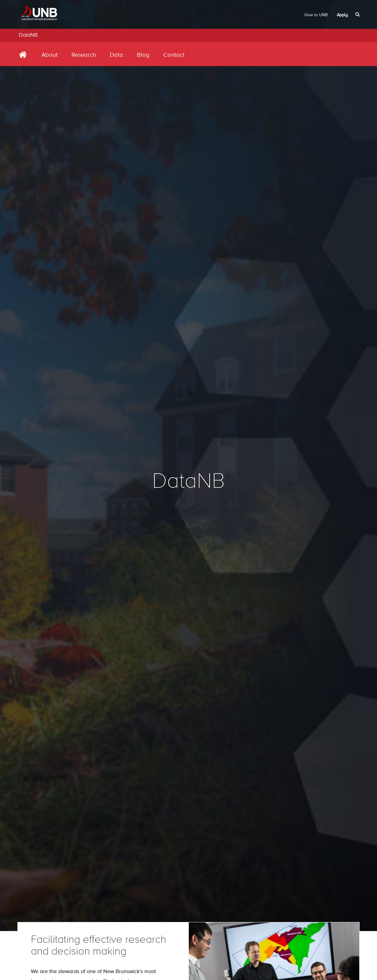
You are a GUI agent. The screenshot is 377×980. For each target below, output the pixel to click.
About (50, 55)
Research (84, 55)
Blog (143, 55)
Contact (174, 55)
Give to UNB (316, 15)
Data (116, 55)
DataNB (28, 35)
